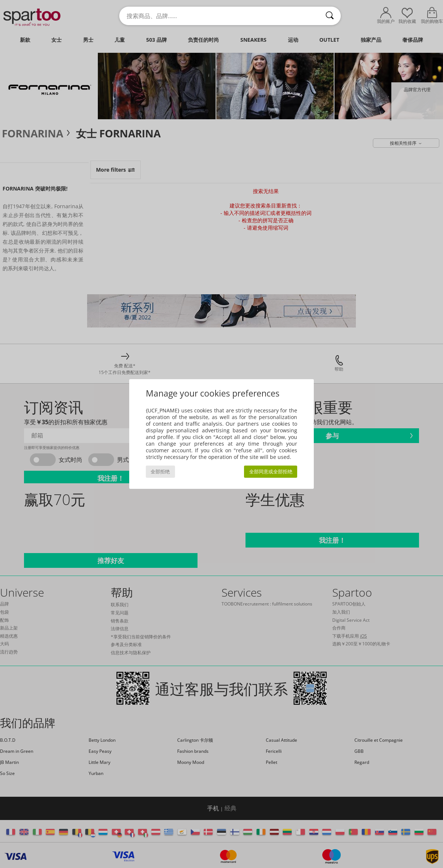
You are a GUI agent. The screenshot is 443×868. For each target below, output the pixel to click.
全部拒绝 (160, 472)
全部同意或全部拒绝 (271, 472)
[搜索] (330, 16)
